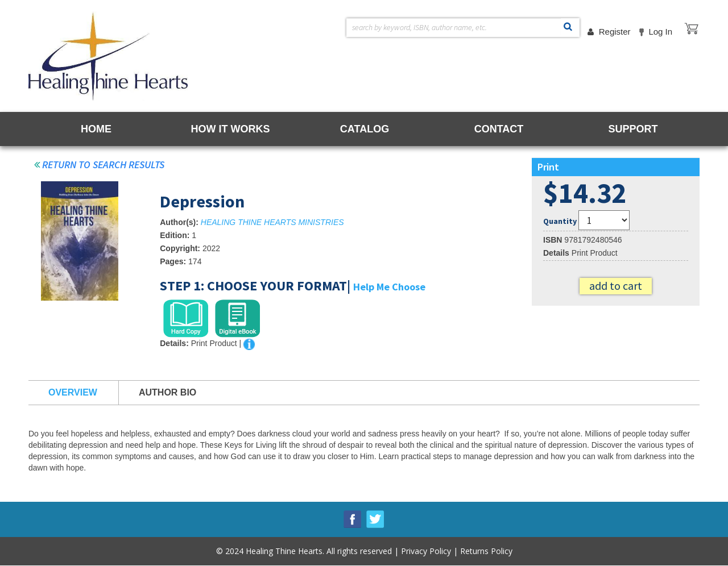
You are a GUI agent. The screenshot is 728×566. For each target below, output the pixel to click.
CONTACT (499, 129)
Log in (660, 32)
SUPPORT (633, 129)
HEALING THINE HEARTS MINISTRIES (272, 222)
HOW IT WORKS (231, 129)
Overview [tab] (73, 392)
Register (615, 32)
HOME (96, 129)
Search (568, 28)
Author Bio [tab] (167, 392)
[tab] (186, 319)
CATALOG (365, 129)
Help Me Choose (389, 287)
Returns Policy (486, 551)
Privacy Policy (426, 551)
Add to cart (616, 286)
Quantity (560, 221)
